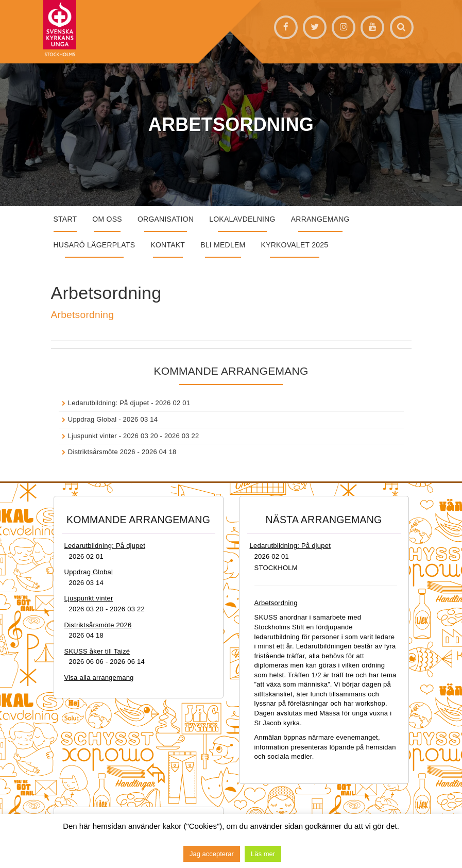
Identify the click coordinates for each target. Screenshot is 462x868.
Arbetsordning (83, 315)
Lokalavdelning (242, 219)
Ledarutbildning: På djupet (109, 403)
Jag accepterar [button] (212, 854)
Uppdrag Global (92, 419)
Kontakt (168, 245)
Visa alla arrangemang (99, 678)
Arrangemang (320, 219)
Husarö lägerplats (95, 245)
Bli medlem (223, 245)
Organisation (166, 219)
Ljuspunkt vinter (92, 436)
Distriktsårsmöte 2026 (102, 452)
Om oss (107, 219)
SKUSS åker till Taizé (97, 651)
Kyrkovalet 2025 (294, 245)
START (65, 219)
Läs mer (263, 854)
